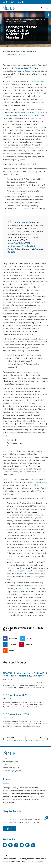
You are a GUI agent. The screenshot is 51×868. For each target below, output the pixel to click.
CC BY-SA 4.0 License (34, 862)
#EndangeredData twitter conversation (24, 589)
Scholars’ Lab (39, 482)
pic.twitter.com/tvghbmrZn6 (21, 246)
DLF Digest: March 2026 (16, 714)
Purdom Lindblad (31, 115)
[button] (48, 15)
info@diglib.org (15, 771)
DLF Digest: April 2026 (15, 695)
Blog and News (18, 20)
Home (8, 20)
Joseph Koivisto (32, 71)
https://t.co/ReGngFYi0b (19, 243)
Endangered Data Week (15, 54)
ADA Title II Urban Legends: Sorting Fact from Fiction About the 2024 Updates (25, 674)
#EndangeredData (24, 222)
